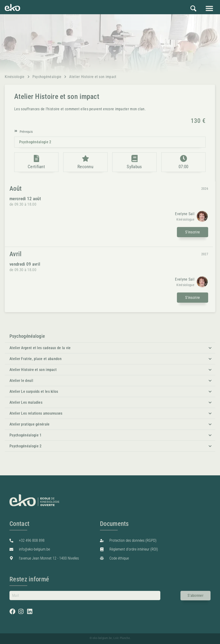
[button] (209, 8)
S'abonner (195, 595)
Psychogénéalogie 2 (35, 142)
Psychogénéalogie (47, 77)
